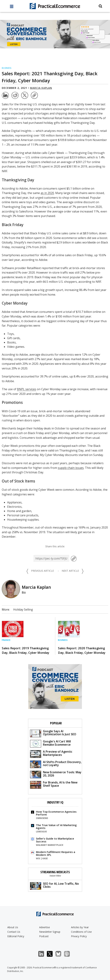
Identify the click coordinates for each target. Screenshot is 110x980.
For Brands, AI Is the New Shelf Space (54, 784)
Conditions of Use (81, 932)
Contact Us (14, 932)
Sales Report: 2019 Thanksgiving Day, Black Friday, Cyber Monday (25, 650)
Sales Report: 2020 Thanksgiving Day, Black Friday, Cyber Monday (82, 650)
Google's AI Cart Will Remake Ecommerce (50, 743)
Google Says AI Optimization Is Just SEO (53, 733)
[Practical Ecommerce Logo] (55, 6)
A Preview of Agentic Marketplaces (51, 754)
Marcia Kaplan (41, 88)
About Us (13, 927)
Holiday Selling (23, 609)
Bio (24, 592)
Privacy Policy (79, 936)
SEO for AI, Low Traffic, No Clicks (54, 886)
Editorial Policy (16, 936)
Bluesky (60, 954)
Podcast (44, 936)
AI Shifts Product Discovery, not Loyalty (56, 764)
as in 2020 (47, 193)
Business (7, 68)
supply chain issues (71, 468)
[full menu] (12, 7)
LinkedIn (43, 954)
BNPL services (27, 389)
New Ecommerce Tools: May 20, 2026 (56, 774)
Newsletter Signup (50, 932)
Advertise (45, 927)
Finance (6, 640)
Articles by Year (80, 927)
